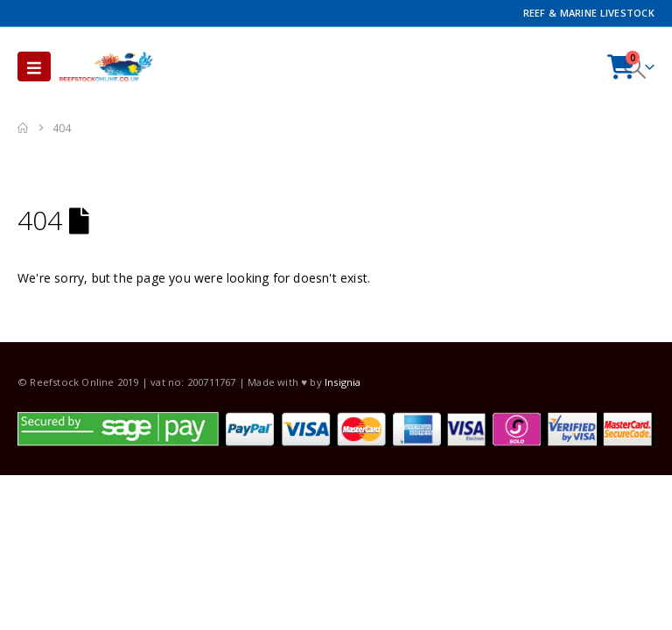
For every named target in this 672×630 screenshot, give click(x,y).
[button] (34, 66)
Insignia (343, 382)
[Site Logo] (106, 66)
